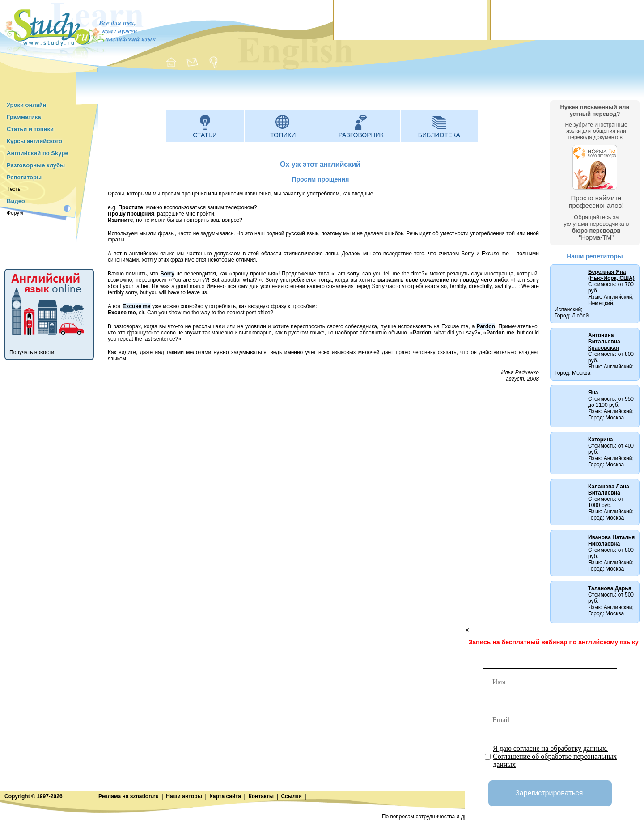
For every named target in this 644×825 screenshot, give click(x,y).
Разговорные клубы (36, 165)
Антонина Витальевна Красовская (604, 342)
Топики (283, 135)
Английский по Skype (38, 153)
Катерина (600, 440)
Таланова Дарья (610, 588)
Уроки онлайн (27, 105)
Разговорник (361, 135)
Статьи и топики (30, 129)
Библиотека (439, 135)
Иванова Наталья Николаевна (611, 541)
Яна (593, 393)
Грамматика (24, 117)
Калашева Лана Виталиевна (609, 490)
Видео (16, 201)
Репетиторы (24, 177)
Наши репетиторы (595, 256)
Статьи (205, 135)
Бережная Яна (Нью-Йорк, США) (611, 275)
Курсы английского (34, 141)
